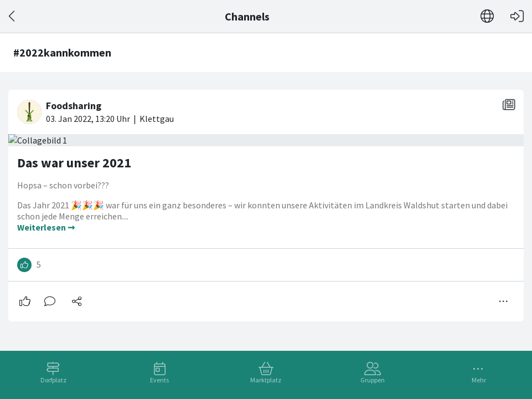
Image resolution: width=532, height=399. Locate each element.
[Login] (517, 16)
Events (159, 380)
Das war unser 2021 (74, 163)
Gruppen (373, 380)
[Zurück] (12, 16)
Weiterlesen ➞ (46, 227)
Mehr (479, 380)
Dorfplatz (53, 380)
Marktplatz (266, 380)
